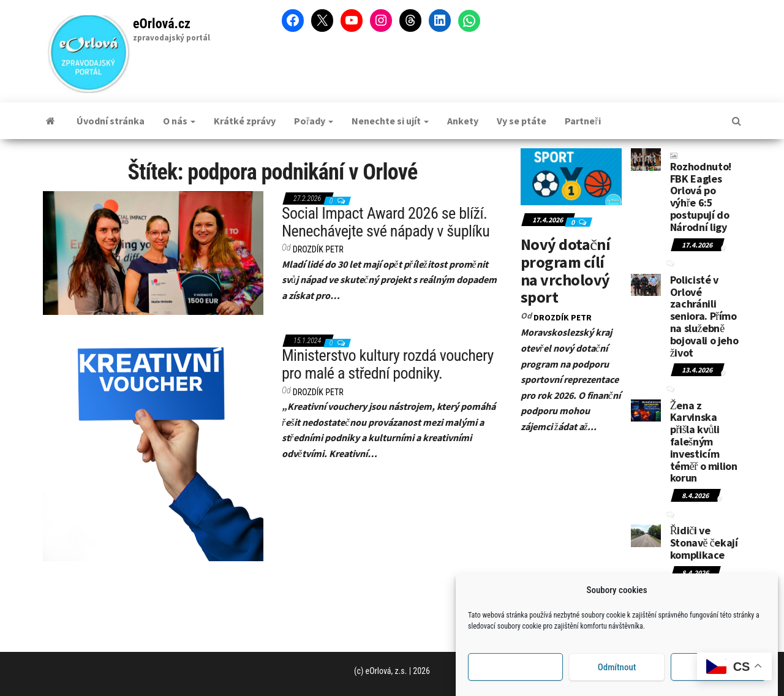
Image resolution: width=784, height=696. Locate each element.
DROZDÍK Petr (318, 249)
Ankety (463, 121)
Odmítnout (617, 667)
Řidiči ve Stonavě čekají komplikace (704, 543)
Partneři (582, 121)
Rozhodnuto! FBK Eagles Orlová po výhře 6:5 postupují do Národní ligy (701, 194)
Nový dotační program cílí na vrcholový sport (565, 270)
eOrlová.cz (162, 24)
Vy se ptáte (522, 121)
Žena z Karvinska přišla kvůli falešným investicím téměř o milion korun (704, 442)
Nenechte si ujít (390, 121)
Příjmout (515, 667)
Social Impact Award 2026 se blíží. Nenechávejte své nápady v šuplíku (386, 222)
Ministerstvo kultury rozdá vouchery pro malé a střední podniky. (388, 364)
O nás (179, 121)
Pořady (314, 121)
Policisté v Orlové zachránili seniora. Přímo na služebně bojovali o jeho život (704, 316)
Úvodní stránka (111, 121)
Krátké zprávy (245, 121)
